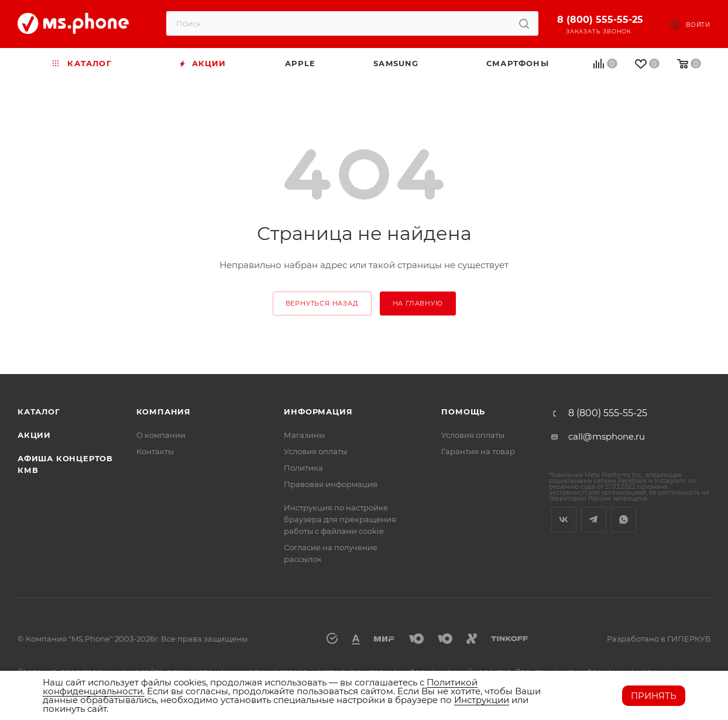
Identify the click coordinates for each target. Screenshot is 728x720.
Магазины (304, 435)
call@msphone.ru (607, 436)
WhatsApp (624, 520)
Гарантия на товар (478, 451)
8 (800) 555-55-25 (600, 20)
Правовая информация (331, 484)
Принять (654, 696)
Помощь (463, 412)
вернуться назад (322, 303)
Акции (34, 435)
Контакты (155, 451)
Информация (318, 412)
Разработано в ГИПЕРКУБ (659, 639)
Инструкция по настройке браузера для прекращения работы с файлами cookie (340, 519)
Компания (164, 412)
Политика (303, 468)
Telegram (594, 520)
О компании (161, 435)
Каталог (39, 412)
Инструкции (482, 700)
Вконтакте (564, 520)
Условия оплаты (315, 451)
